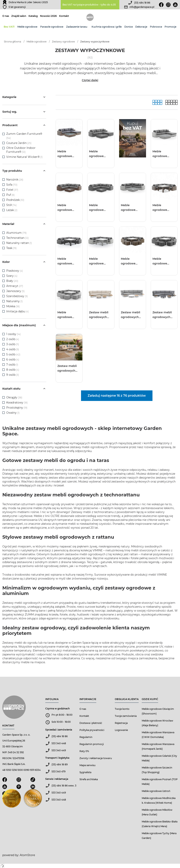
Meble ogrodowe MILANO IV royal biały (69, 315)
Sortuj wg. (24, 112)
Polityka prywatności (92, 730)
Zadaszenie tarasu (77, 27)
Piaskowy (15, 271)
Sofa (12, 185)
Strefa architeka (89, 779)
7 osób (12, 365)
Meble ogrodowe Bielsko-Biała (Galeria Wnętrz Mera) (160, 824)
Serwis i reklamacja (57, 779)
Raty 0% (84, 751)
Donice (129, 27)
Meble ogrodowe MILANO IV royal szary (164, 261)
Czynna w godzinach (57, 709)
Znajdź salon (19, 16)
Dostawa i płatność (91, 723)
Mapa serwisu (87, 765)
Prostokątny (17, 408)
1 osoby (13, 334)
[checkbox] (4, 134)
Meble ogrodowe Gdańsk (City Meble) (159, 758)
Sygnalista (85, 772)
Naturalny (14, 301)
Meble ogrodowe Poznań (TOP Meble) (160, 782)
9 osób (13, 375)
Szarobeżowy (17, 296)
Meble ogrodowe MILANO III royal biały (100, 261)
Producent (24, 125)
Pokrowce (156, 27)
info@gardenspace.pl (142, 7)
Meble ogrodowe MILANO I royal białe (163, 154)
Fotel (12, 190)
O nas (6, 16)
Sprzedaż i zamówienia (59, 730)
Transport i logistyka (57, 758)
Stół (11, 205)
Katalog (33, 16)
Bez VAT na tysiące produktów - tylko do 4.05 (89, 5)
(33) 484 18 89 (60, 764)
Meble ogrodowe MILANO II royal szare (100, 208)
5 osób (13, 354)
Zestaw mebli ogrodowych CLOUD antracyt (164, 315)
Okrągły (14, 397)
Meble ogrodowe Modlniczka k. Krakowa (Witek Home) (159, 800)
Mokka (13, 306)
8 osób (13, 370)
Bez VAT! (9, 27)
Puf (10, 195)
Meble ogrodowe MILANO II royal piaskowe (68, 208)
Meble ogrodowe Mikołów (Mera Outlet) (157, 812)
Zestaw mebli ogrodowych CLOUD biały (131, 315)
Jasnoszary (15, 291)
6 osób (13, 359)
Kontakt (64, 16)
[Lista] (172, 102)
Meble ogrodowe (27, 27)
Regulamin (86, 737)
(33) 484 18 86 (142, 3)
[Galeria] (157, 102)
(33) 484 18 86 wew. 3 (64, 786)
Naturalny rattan (19, 243)
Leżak (12, 210)
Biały (12, 281)
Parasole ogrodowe (52, 27)
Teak (11, 248)
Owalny (13, 413)
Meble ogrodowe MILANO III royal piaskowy (164, 208)
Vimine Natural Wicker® (23, 157)
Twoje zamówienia (126, 716)
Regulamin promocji (92, 744)
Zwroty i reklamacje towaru (96, 758)
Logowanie (121, 730)
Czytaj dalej (90, 80)
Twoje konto (122, 709)
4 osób (13, 349)
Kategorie (24, 97)
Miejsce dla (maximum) (24, 325)
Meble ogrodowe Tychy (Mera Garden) (159, 836)
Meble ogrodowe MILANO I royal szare (99, 154)
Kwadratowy (17, 403)
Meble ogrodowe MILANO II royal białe (132, 208)
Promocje (170, 27)
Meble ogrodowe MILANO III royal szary (69, 261)
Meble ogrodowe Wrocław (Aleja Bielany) (157, 723)
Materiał (24, 224)
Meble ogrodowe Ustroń (156, 791)
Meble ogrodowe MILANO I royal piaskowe (68, 154)
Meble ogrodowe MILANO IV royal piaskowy (132, 261)
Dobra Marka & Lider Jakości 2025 (28, 2)
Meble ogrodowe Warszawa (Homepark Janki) (158, 746)
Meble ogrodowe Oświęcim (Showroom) (158, 711)
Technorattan (17, 238)
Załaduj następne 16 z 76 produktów (117, 396)
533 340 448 (59, 743)
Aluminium (16, 233)
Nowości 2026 (48, 16)
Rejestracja (121, 723)
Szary (12, 276)
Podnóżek (15, 200)
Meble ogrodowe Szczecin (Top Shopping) (157, 770)
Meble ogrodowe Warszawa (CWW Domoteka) (158, 735)
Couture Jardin (16, 143)
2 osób (13, 339)
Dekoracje (141, 27)
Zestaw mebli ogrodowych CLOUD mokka (100, 315)
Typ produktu (24, 171)
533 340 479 (58, 771)
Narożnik (15, 180)
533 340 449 (59, 750)
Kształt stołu (24, 389)
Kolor (24, 262)
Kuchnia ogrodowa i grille (107, 27)
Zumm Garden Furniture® (24, 134)
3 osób (13, 344)
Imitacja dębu (17, 311)
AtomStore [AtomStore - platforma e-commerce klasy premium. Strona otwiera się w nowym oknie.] (27, 855)
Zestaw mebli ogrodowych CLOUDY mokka (69, 369)
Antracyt (15, 286)
